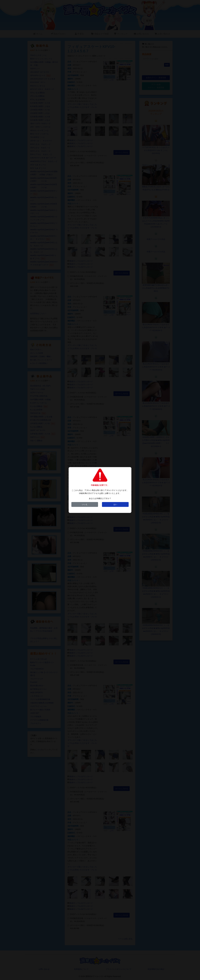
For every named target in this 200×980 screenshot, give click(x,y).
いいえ (85, 504)
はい (115, 504)
